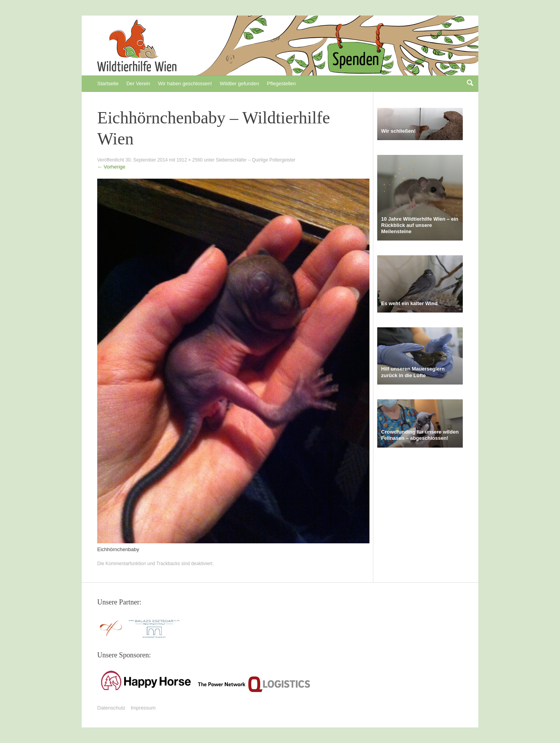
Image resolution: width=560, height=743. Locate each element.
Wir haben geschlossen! (185, 83)
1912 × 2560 (190, 160)
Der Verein (138, 83)
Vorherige (111, 167)
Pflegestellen (281, 83)
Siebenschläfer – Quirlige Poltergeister (256, 160)
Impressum (143, 708)
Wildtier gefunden (239, 83)
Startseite (108, 83)
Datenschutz (111, 708)
